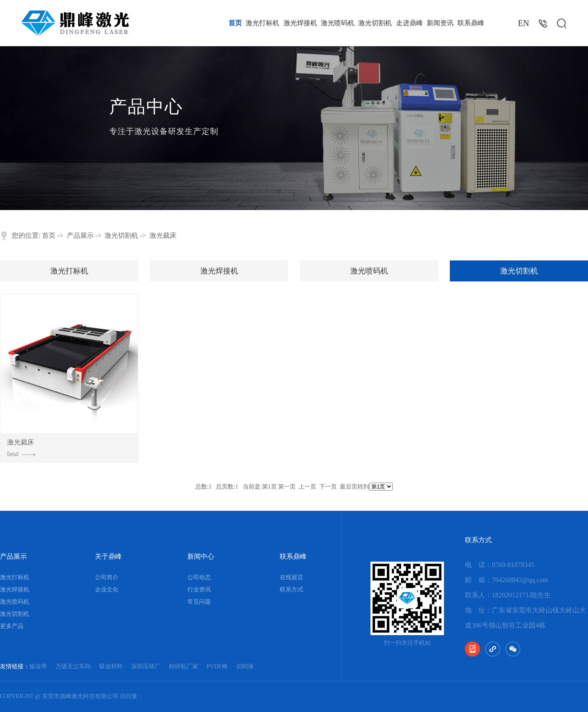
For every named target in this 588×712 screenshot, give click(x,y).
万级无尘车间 (73, 666)
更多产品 (12, 626)
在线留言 (291, 577)
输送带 (38, 666)
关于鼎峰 (108, 556)
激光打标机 (262, 23)
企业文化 (107, 590)
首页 (235, 23)
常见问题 (199, 602)
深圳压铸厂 (146, 666)
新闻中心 (201, 556)
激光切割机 (375, 23)
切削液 (245, 666)
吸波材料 (111, 666)
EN (524, 23)
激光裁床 (163, 235)
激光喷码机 (338, 23)
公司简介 (107, 577)
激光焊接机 (300, 23)
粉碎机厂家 (184, 666)
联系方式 (291, 590)
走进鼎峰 (409, 23)
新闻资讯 (440, 23)
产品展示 (80, 235)
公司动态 (199, 577)
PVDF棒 (217, 666)
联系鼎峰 (471, 23)
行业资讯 (199, 590)
